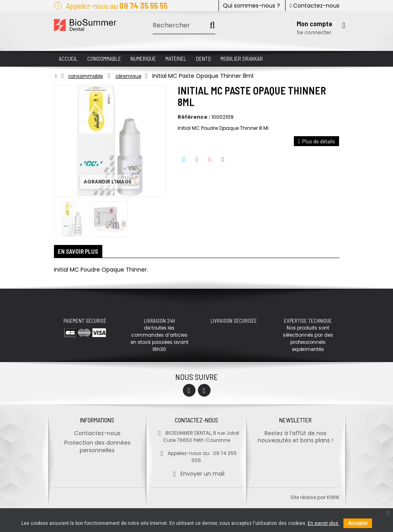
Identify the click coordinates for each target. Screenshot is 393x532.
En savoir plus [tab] (83, 253)
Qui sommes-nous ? (251, 6)
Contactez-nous (314, 6)
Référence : (194, 117)
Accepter (358, 523)
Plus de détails (316, 141)
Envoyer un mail (196, 477)
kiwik (333, 500)
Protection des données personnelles (97, 450)
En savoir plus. (324, 523)
